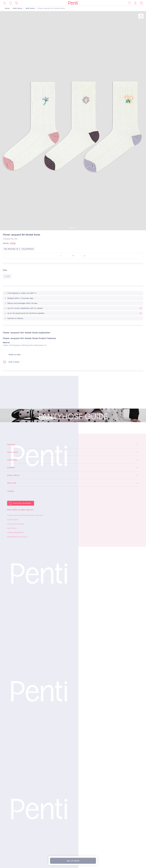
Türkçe (11, 491)
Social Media (13, 475)
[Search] (11, 3)
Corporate (12, 460)
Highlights (12, 452)
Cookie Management (15, 532)
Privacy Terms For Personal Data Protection (25, 515)
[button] (70, 228)
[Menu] (5, 3)
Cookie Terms (13, 520)
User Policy (12, 528)
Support (11, 468)
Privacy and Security (16, 524)
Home (7, 8)
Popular (11, 445)
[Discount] (17, 3)
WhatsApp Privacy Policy (17, 537)
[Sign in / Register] (135, 3)
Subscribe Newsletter (22, 503)
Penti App (11, 483)
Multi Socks (17, 8)
